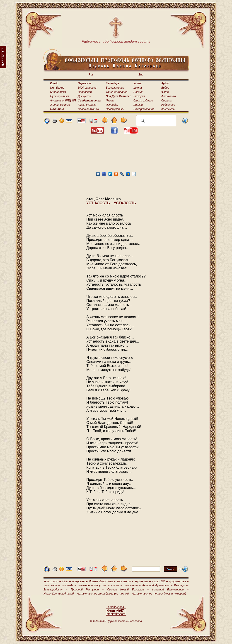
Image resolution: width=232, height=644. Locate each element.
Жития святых (60, 105)
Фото (165, 92)
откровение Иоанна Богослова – (94, 581)
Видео (165, 88)
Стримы (167, 101)
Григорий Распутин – (87, 590)
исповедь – (69, 585)
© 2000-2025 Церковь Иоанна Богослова (116, 621)
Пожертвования (144, 109)
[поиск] (156, 121)
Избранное (168, 105)
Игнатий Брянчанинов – (170, 590)
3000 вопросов (87, 88)
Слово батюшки (88, 109)
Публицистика (59, 96)
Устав (138, 83)
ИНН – (67, 581)
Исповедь (112, 105)
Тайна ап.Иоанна (117, 92)
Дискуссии (85, 96)
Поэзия (138, 92)
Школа (138, 88)
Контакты (168, 109)
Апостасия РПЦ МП (63, 101)
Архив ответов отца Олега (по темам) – (104, 594)
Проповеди (85, 92)
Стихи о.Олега (143, 101)
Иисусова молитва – (108, 585)
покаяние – (85, 585)
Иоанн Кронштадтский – (60, 594)
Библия (138, 105)
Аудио (165, 83)
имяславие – (132, 585)
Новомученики (115, 109)
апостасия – (125, 581)
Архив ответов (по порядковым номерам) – (160, 594)
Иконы (110, 101)
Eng (141, 75)
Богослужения (115, 88)
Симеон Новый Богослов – (128, 590)
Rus (91, 75)
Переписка (85, 83)
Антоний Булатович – (157, 585)
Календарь (113, 83)
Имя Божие (57, 88)
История (139, 96)
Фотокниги (169, 96)
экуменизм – (143, 581)
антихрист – (52, 581)
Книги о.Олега (87, 105)
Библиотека (58, 92)
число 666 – (160, 581)
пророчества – (179, 581)
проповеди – (52, 585)
